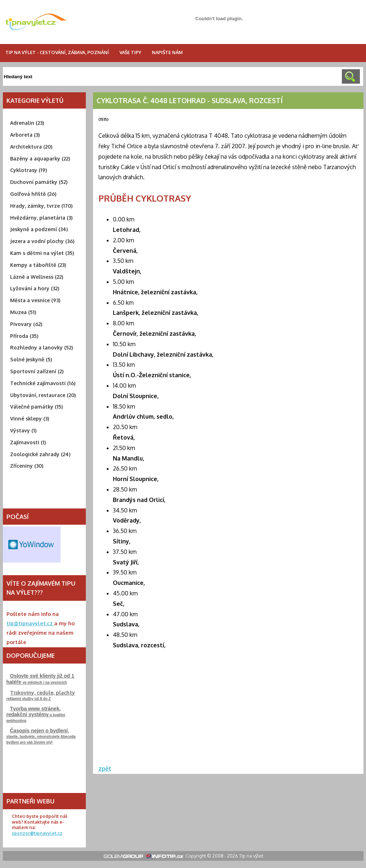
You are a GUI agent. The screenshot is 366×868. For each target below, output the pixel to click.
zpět (105, 768)
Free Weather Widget (32, 545)
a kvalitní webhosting (36, 714)
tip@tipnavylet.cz (30, 623)
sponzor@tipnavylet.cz (37, 833)
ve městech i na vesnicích (40, 679)
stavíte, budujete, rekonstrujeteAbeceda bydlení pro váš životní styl (41, 736)
